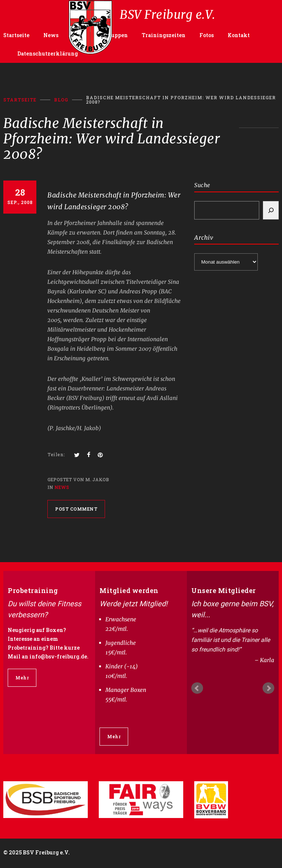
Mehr (22, 678)
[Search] (271, 210)
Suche (202, 185)
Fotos (207, 35)
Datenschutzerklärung (48, 53)
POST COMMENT (76, 509)
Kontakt (239, 35)
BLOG (61, 100)
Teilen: (56, 454)
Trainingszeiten (164, 35)
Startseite (16, 35)
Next (268, 688)
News (51, 35)
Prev (197, 688)
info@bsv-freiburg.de (58, 656)
